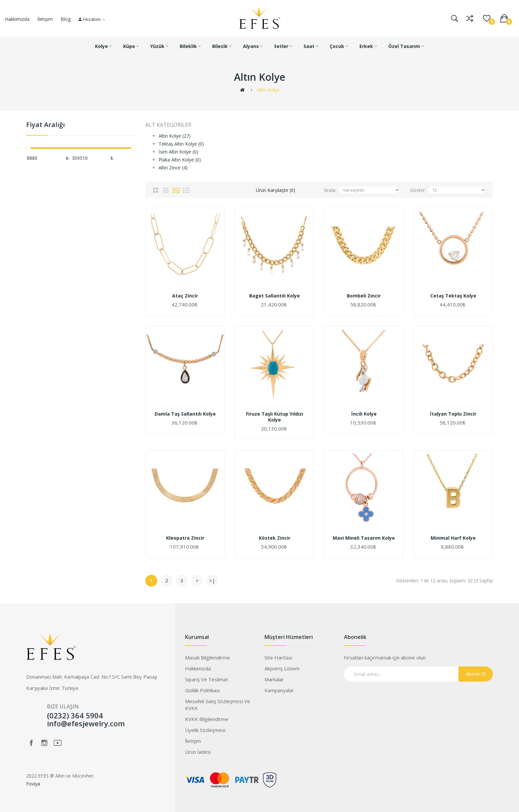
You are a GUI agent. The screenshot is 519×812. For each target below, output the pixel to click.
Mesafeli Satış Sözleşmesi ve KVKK (218, 705)
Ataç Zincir (185, 296)
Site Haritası (278, 657)
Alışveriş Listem (282, 668)
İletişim (45, 19)
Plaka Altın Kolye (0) (180, 160)
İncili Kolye (364, 414)
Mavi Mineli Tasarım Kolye (364, 538)
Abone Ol (476, 674)
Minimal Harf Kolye (453, 538)
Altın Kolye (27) (175, 136)
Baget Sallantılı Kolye (275, 296)
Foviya (33, 784)
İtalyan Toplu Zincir (453, 414)
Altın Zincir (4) (173, 168)
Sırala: (330, 190)
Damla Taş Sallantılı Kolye (185, 414)
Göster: (418, 190)
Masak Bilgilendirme (208, 657)
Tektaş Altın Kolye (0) (181, 144)
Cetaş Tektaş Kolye (453, 296)
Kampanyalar (279, 690)
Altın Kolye (268, 90)
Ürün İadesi (198, 752)
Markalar (274, 679)
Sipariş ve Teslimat (207, 679)
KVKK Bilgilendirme (207, 719)
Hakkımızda (17, 19)
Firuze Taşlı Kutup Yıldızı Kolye (275, 417)
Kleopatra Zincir (185, 538)
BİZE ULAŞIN (63, 706)
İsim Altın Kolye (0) (178, 152)
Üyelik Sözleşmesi (205, 730)
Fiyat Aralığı (46, 125)
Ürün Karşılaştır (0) (276, 190)
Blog (66, 19)
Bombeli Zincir (364, 296)
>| (212, 580)
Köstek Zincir (275, 538)
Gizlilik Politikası (202, 690)
